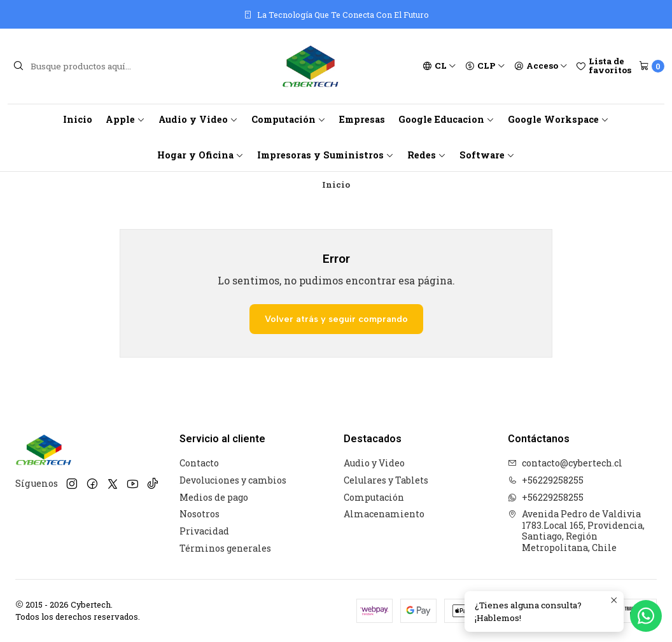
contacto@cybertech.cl (565, 463)
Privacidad (204, 531)
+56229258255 (546, 480)
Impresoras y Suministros (325, 155)
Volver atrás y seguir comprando (336, 319)
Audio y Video (198, 119)
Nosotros (199, 514)
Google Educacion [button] (446, 119)
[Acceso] (541, 66)
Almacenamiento (384, 514)
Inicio (78, 119)
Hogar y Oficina (200, 155)
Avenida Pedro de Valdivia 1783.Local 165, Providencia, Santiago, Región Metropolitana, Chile (576, 531)
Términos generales (225, 548)
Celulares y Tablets (386, 480)
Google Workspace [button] (558, 119)
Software (487, 155)
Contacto (199, 463)
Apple (125, 119)
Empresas (362, 119)
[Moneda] (485, 66)
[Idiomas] (439, 66)
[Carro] (652, 66)
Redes (427, 155)
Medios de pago (214, 497)
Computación (289, 119)
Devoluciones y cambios (233, 480)
